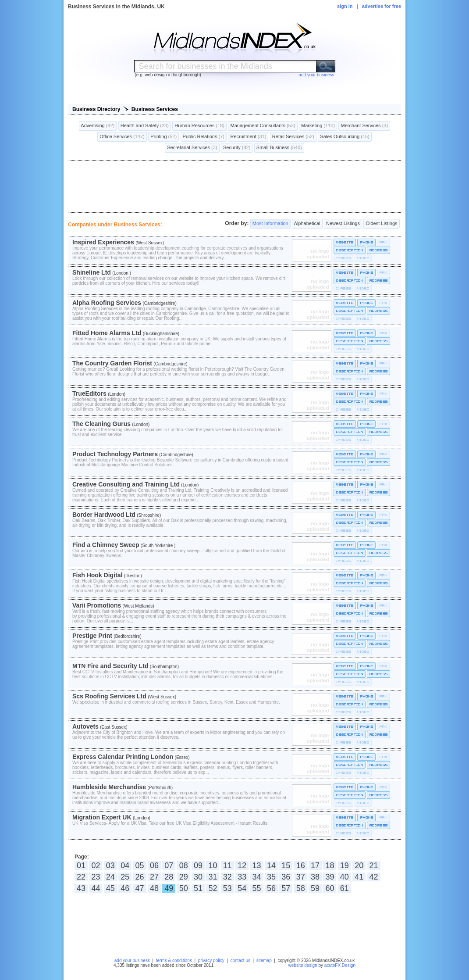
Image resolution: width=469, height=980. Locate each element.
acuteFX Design (340, 965)
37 (301, 877)
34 (257, 877)
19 (345, 866)
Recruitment (248, 137)
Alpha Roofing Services (107, 303)
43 (81, 888)
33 (242, 877)
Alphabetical (307, 224)
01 (81, 866)
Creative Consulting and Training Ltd (126, 484)
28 (169, 877)
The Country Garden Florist (112, 363)
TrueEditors (89, 393)
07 (169, 866)
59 (315, 888)
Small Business (279, 148)
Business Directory (96, 109)
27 (154, 877)
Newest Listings (343, 224)
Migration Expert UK (102, 817)
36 (286, 877)
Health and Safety (145, 126)
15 (286, 866)
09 (198, 866)
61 (345, 888)
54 (242, 888)
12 (242, 866)
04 (125, 866)
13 (257, 866)
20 (359, 866)
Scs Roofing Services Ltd (109, 696)
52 (213, 888)
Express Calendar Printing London (123, 757)
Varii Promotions (97, 605)
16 (301, 866)
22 (81, 877)
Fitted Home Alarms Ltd (107, 333)
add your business (132, 960)
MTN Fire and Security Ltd (110, 666)
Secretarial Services (192, 148)
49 (169, 888)
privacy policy (211, 960)
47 (140, 888)
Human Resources (199, 126)
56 (271, 888)
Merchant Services (364, 126)
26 (140, 877)
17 (315, 866)
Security (237, 148)
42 (374, 877)
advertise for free (382, 6)
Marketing (318, 126)
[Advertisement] (234, 186)
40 (345, 877)
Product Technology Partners (115, 454)
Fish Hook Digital (97, 575)
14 (271, 866)
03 (110, 866)
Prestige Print (92, 636)
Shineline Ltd (92, 272)
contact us (240, 960)
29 (184, 877)
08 (184, 866)
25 (125, 877)
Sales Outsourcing (345, 137)
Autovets (85, 726)
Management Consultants (263, 126)
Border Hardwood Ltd (104, 515)
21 (374, 866)
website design (303, 965)
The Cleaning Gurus (101, 424)
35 (271, 877)
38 (315, 877)
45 (110, 888)
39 (330, 877)
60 (330, 888)
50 (184, 888)
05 (140, 866)
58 (301, 888)
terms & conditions (174, 960)
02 (96, 866)
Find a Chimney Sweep (106, 545)
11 (227, 866)
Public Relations (204, 137)
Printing (163, 137)
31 (213, 877)
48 (154, 888)
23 (96, 877)
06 (154, 866)
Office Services (122, 137)
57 (286, 888)
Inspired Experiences (103, 242)
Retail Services (293, 137)
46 (125, 888)
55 (257, 888)
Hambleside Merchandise (109, 787)
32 (227, 877)
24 (110, 877)
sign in (345, 6)
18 (330, 866)
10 (213, 866)
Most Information (270, 224)
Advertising (98, 126)
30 (198, 877)
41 (359, 877)
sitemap (264, 960)
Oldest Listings (381, 224)
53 (227, 888)
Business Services (155, 109)
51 (198, 888)
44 (96, 888)
